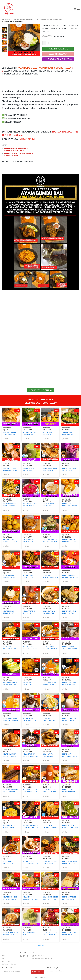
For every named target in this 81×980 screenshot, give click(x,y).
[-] (21, 956)
